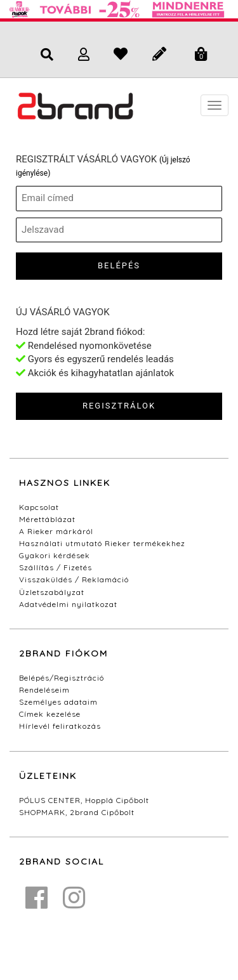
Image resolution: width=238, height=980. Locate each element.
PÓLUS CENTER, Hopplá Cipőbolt (84, 800)
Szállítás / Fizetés (56, 567)
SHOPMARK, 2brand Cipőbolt (77, 812)
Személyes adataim (58, 702)
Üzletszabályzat (52, 592)
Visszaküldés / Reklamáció (74, 579)
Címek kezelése (50, 714)
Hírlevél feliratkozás (60, 726)
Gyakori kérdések (55, 555)
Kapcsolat (39, 507)
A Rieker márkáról (56, 531)
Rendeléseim (44, 690)
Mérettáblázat (47, 519)
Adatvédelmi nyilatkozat (68, 604)
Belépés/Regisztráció (62, 678)
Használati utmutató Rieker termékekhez (102, 543)
